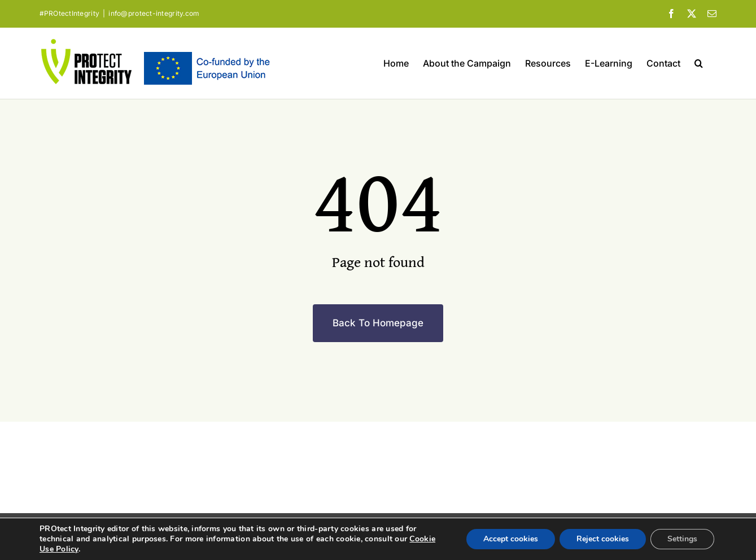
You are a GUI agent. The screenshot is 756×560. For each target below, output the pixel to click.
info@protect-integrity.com (154, 13)
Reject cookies (603, 539)
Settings (682, 539)
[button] (699, 63)
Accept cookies (511, 539)
